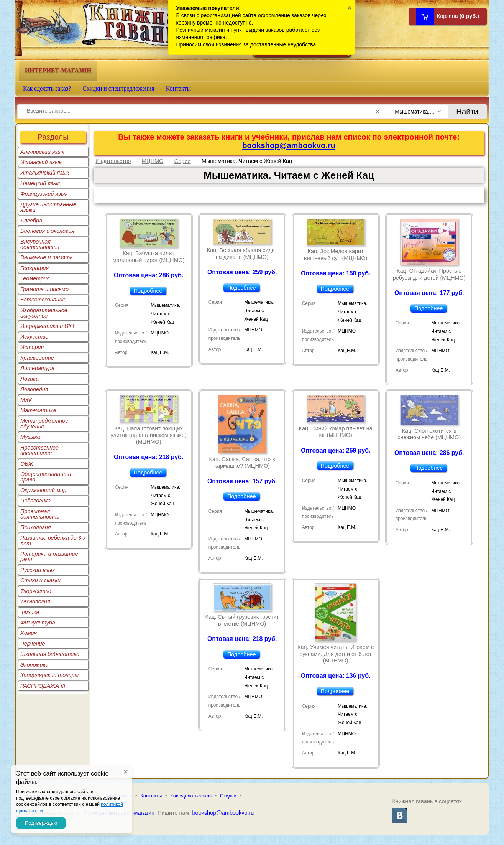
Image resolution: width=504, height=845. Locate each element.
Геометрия (35, 278)
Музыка (30, 437)
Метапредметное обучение (44, 423)
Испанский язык (41, 162)
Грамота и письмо (44, 289)
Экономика (34, 665)
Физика (30, 612)
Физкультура (38, 623)
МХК (26, 400)
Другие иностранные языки (48, 207)
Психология (36, 527)
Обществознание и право (46, 477)
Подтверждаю (41, 823)
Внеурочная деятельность (40, 244)
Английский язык (42, 152)
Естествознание (43, 300)
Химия (29, 633)
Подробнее (148, 291)
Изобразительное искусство (44, 313)
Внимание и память (47, 257)
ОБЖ (27, 464)
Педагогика (35, 501)
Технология (35, 601)
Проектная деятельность (40, 514)
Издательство (113, 161)
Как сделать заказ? (47, 88)
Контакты (179, 88)
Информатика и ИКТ (48, 326)
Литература (37, 368)
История (32, 347)
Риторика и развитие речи (49, 557)
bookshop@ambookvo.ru (289, 145)
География (34, 268)
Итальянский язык (45, 173)
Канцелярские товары (49, 675)
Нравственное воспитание (39, 450)
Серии (183, 161)
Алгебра (31, 221)
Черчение (33, 644)
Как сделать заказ (191, 796)
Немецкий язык (40, 183)
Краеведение (37, 358)
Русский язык (38, 570)
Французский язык (44, 194)
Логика (30, 379)
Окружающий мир (43, 490)
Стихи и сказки (40, 580)
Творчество (36, 591)
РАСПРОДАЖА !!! (43, 686)
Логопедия (34, 389)
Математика (38, 410)
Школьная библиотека (50, 654)
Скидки (228, 796)
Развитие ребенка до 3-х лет (53, 540)
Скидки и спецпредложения (118, 88)
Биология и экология (47, 231)
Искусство (34, 337)
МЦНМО (153, 161)
